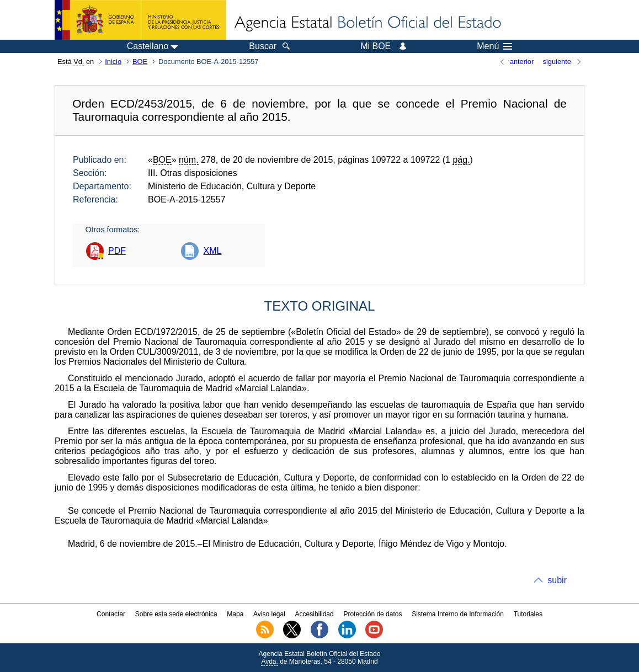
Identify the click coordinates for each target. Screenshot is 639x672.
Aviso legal (269, 614)
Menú (494, 46)
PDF (117, 251)
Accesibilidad (315, 614)
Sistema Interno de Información (458, 614)
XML (212, 251)
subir (557, 580)
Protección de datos (372, 614)
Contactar (111, 614)
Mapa (235, 614)
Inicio (113, 62)
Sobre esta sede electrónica (176, 614)
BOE (140, 62)
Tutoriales (528, 614)
